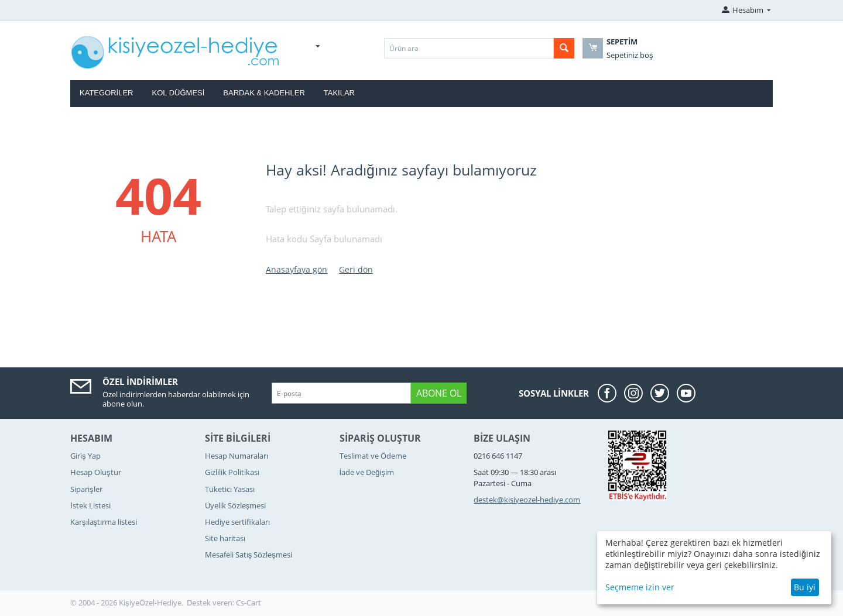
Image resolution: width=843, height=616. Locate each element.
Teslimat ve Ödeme (373, 456)
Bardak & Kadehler (264, 93)
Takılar (339, 93)
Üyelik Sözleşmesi (236, 505)
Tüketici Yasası (230, 489)
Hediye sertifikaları (237, 522)
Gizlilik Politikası (232, 472)
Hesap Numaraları (237, 456)
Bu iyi (805, 587)
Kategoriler (107, 93)
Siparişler (86, 489)
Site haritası (225, 538)
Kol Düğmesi (179, 93)
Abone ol (439, 393)
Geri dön (356, 269)
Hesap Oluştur (96, 472)
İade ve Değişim (367, 472)
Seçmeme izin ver (640, 587)
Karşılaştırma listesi (104, 522)
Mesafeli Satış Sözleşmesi (249, 555)
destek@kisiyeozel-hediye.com (527, 500)
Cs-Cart (249, 603)
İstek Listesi (90, 505)
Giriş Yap (85, 456)
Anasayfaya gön (297, 269)
